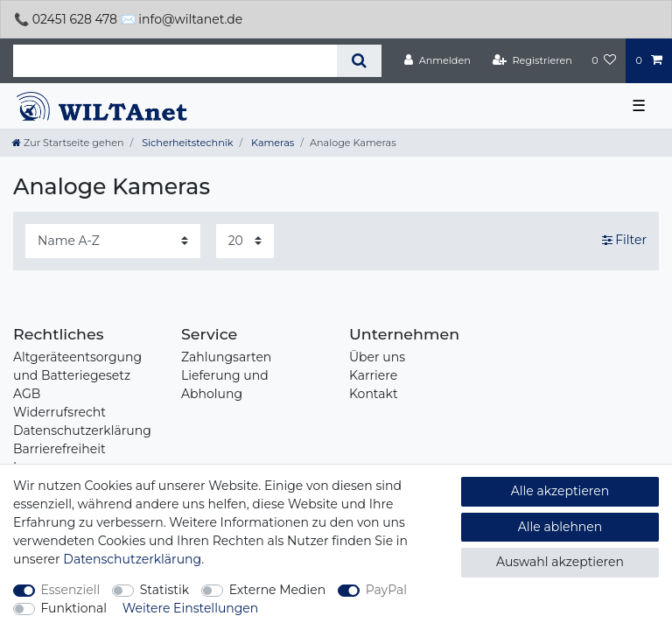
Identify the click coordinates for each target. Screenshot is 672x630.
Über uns (377, 357)
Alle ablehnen (560, 527)
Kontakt (374, 394)
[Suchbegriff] (175, 61)
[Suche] (359, 61)
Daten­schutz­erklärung (132, 559)
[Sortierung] (113, 241)
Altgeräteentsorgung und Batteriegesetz (77, 366)
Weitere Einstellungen (191, 608)
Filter (624, 241)
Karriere (373, 375)
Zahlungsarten (226, 357)
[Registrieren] (532, 60)
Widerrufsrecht (59, 412)
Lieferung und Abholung (225, 385)
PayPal (386, 590)
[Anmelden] (437, 60)
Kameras (271, 143)
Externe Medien (278, 590)
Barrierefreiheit (59, 449)
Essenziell (71, 590)
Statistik (164, 590)
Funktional (74, 608)
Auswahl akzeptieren (560, 562)
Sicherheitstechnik (186, 143)
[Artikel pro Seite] (245, 241)
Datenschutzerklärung (82, 430)
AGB (27, 394)
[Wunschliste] (604, 60)
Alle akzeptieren (560, 491)
